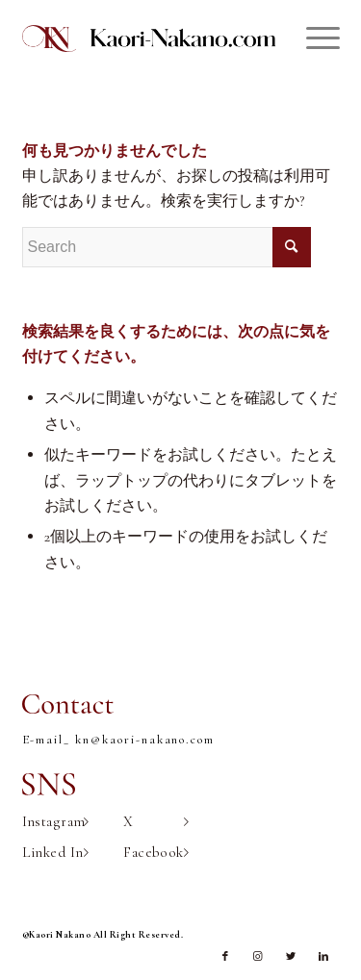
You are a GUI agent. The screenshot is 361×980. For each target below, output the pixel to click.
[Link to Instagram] (258, 957)
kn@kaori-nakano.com (145, 740)
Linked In (56, 852)
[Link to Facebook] (225, 957)
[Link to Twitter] (291, 957)
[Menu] (313, 38)
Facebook (156, 852)
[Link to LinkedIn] (323, 957)
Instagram (56, 821)
